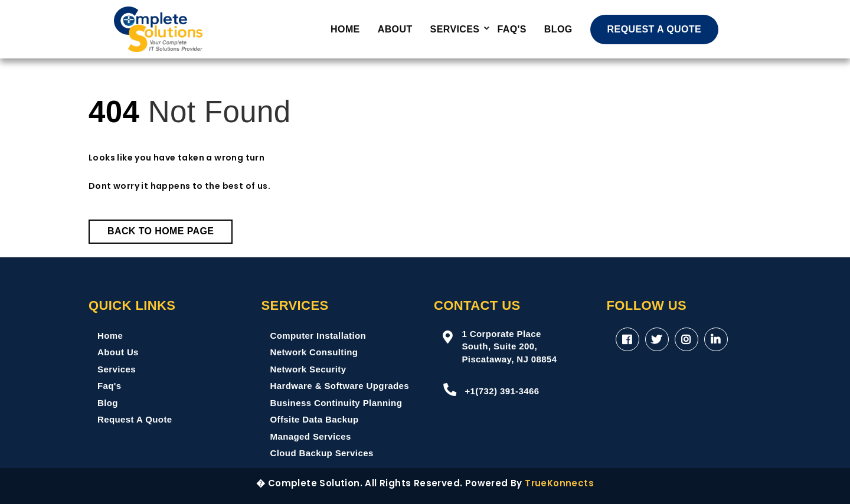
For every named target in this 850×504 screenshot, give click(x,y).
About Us (118, 352)
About (395, 29)
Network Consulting (314, 352)
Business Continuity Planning (336, 403)
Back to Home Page (161, 231)
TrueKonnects (559, 483)
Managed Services (311, 436)
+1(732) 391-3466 (491, 390)
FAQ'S (511, 29)
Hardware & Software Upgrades (340, 386)
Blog (558, 29)
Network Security (308, 369)
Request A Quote (135, 419)
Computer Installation (318, 336)
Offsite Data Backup (315, 419)
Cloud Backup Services (322, 453)
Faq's (109, 386)
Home (345, 29)
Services (455, 29)
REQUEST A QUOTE (655, 29)
